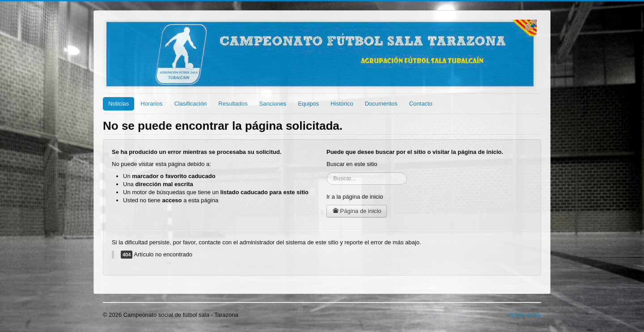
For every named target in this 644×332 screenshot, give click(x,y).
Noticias (119, 104)
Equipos (308, 104)
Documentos (381, 104)
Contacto (421, 104)
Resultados (233, 104)
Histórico (342, 104)
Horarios (151, 104)
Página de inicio (357, 211)
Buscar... (327, 172)
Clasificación (190, 104)
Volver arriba (525, 315)
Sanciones (273, 104)
